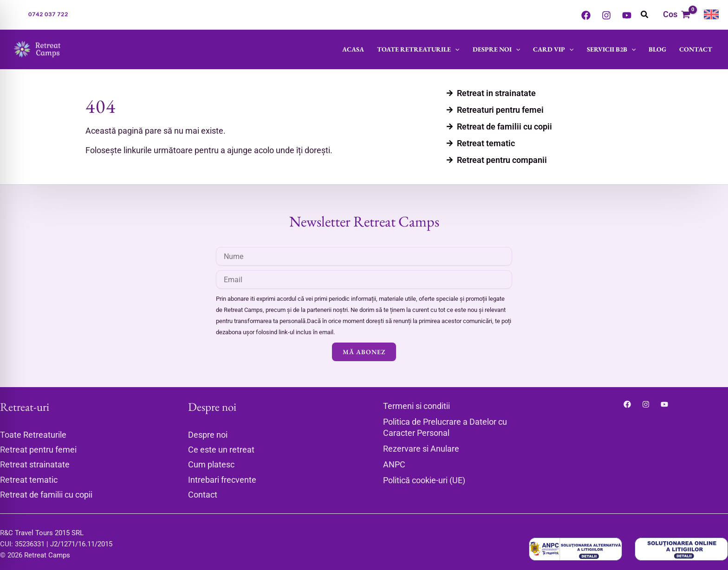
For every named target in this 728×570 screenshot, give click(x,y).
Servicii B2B (611, 49)
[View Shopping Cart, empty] (677, 15)
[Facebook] (586, 15)
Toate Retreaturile (418, 49)
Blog (657, 49)
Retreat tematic (29, 480)
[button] (48, 14)
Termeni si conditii (416, 406)
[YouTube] (627, 15)
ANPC (394, 464)
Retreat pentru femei (38, 450)
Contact (696, 49)
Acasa (353, 49)
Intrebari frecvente (222, 480)
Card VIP (553, 49)
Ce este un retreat (221, 450)
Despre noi (496, 49)
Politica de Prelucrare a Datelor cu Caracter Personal (445, 427)
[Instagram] (606, 15)
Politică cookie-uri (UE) (424, 480)
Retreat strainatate (35, 464)
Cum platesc (211, 464)
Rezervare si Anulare (421, 449)
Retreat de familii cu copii (46, 495)
